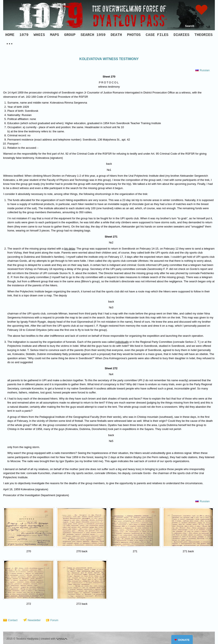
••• (9, 44)
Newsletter (34, 620)
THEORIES (203, 35)
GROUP (70, 35)
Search (189, 26)
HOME (10, 35)
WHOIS (39, 35)
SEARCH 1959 (93, 35)
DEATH (116, 35)
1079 (24, 35)
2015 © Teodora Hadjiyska (23, 639)
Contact (13, 620)
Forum (54, 620)
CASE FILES (157, 35)
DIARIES (181, 35)
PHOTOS (134, 35)
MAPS (54, 35)
